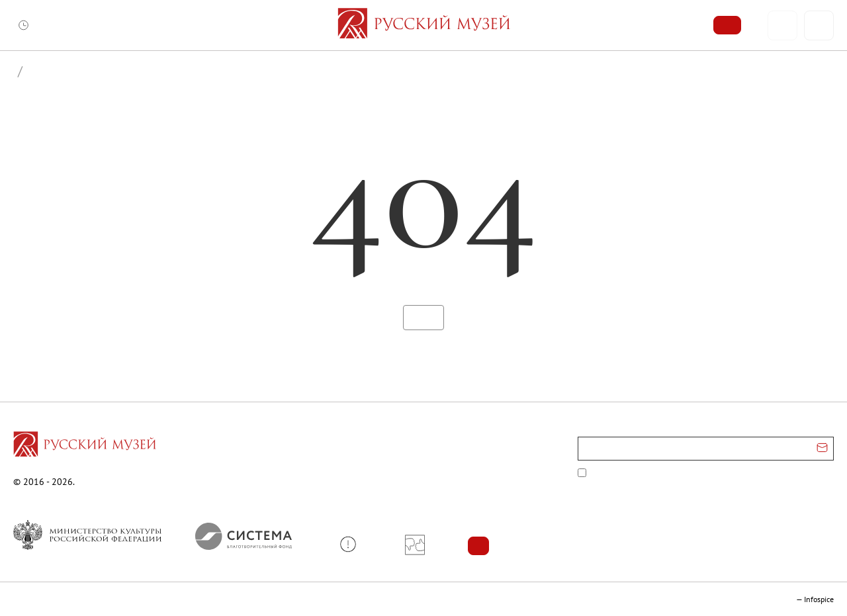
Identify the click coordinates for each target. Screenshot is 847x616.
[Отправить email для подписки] (822, 449)
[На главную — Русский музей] (424, 25)
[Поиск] (819, 25)
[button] (353, 544)
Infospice (819, 599)
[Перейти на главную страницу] (85, 446)
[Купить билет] (727, 25)
